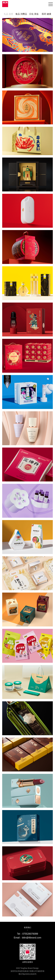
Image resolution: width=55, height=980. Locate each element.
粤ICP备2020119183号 (27, 974)
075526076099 (30, 934)
